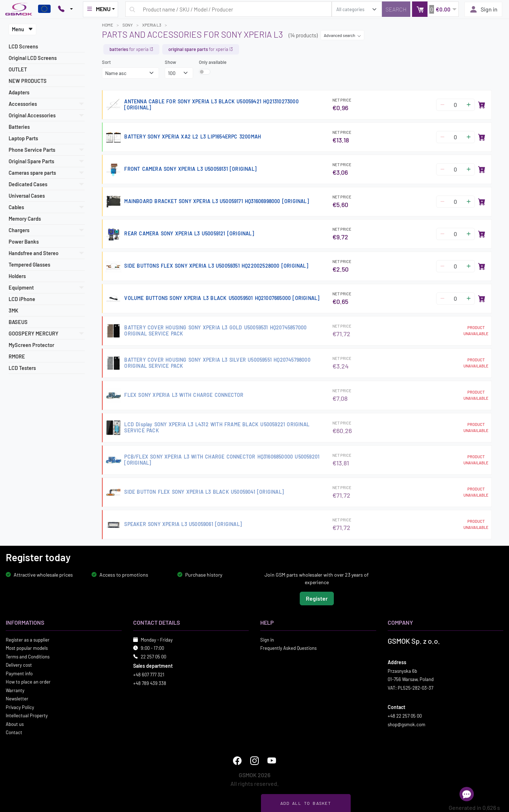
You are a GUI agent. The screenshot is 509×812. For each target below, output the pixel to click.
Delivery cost (19, 665)
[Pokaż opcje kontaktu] (65, 9)
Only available (213, 62)
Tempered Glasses (29, 265)
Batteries (19, 127)
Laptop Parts (23, 138)
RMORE (17, 356)
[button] (435, 9)
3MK (13, 311)
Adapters (19, 92)
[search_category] (357, 9)
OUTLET (18, 69)
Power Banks (24, 242)
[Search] (396, 9)
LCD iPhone (22, 299)
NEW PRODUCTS (28, 81)
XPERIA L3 (152, 25)
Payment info (19, 673)
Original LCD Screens (33, 58)
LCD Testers (22, 368)
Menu (22, 29)
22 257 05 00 (153, 656)
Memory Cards (25, 219)
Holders (17, 276)
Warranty (15, 690)
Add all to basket (306, 803)
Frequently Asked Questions (288, 648)
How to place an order (28, 682)
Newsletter (17, 699)
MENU (98, 9)
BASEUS (18, 322)
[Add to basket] (482, 105)
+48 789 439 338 (150, 683)
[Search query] (228, 9)
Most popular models (27, 648)
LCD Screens (23, 46)
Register (317, 598)
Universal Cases (27, 196)
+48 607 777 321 (149, 675)
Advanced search (342, 35)
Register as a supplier (28, 639)
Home (108, 25)
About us (15, 724)
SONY (128, 25)
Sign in (483, 9)
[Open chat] (467, 794)
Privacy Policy (20, 707)
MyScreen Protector (31, 345)
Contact (14, 732)
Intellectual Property (27, 715)
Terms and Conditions (28, 656)
